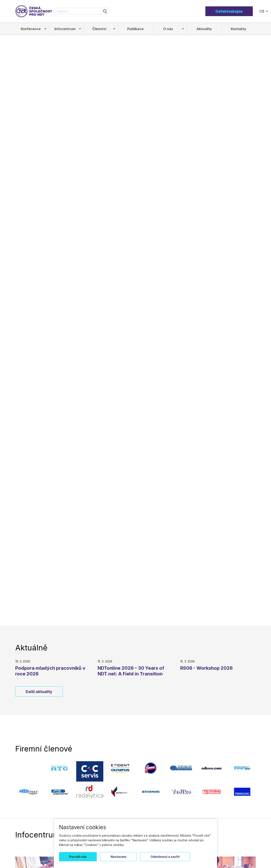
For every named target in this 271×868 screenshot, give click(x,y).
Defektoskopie (229, 11)
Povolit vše (78, 857)
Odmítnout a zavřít (165, 857)
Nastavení (118, 857)
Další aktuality (39, 692)
